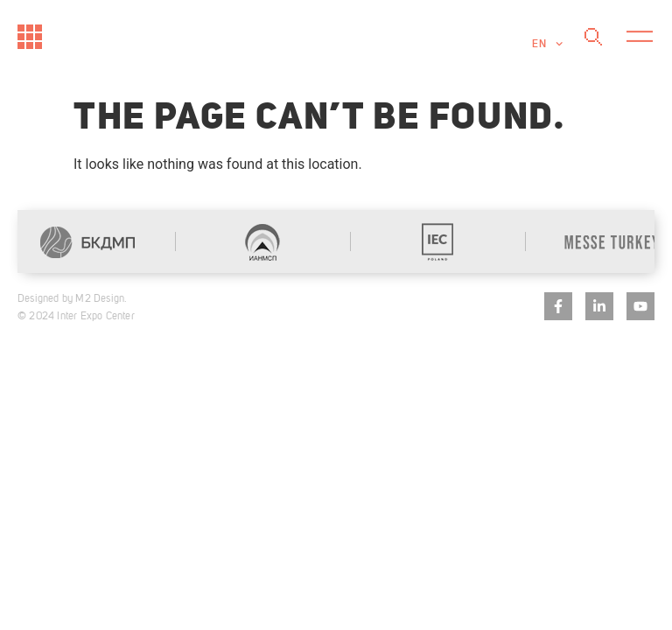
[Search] (593, 38)
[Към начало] (30, 37)
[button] (639, 37)
